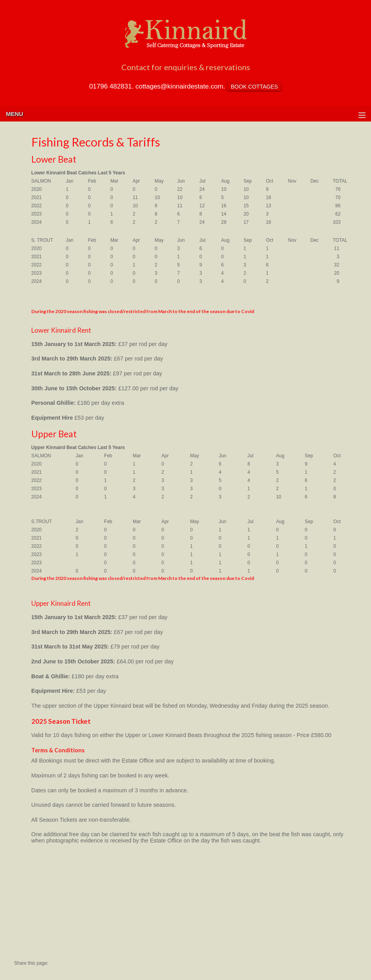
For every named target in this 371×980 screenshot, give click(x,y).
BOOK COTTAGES (254, 87)
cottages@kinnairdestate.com (179, 86)
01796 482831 (111, 86)
